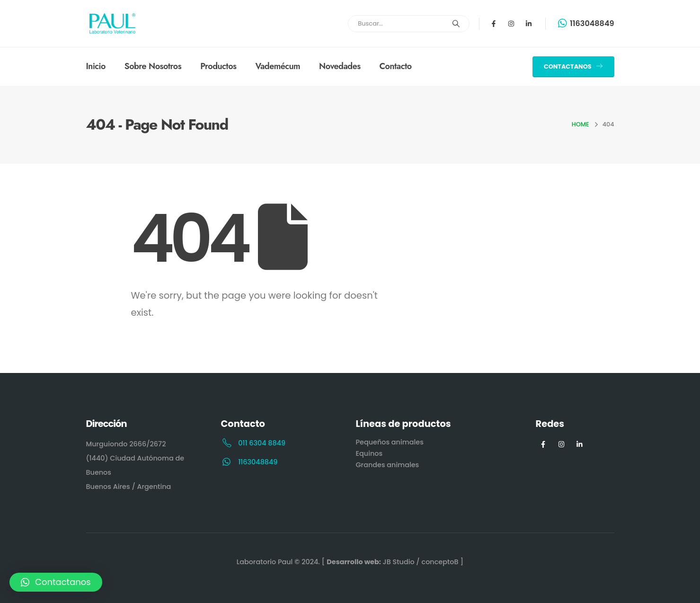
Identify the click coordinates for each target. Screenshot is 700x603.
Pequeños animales (390, 442)
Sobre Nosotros (153, 66)
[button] (573, 67)
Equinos (369, 453)
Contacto (396, 66)
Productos (218, 66)
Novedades (340, 66)
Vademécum (278, 66)
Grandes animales (388, 465)
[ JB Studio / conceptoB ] (393, 562)
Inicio (96, 66)
